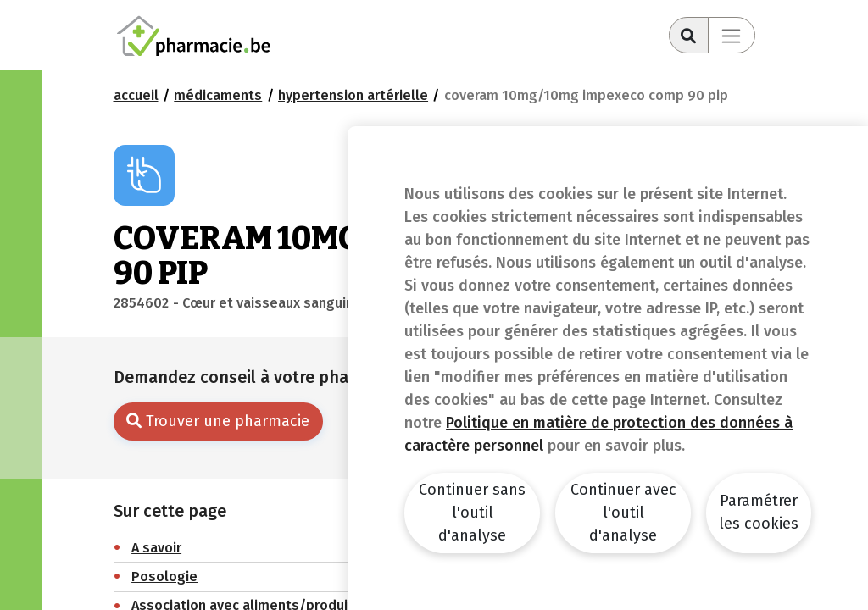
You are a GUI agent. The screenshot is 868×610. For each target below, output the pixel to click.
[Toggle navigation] (732, 35)
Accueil (136, 95)
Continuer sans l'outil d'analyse (472, 513)
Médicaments (218, 95)
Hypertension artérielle (353, 95)
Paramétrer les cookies (759, 512)
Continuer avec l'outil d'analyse (623, 513)
